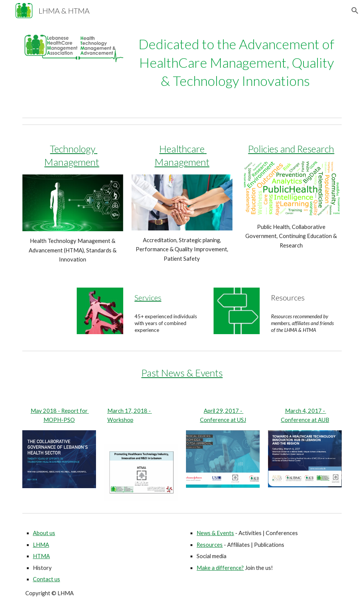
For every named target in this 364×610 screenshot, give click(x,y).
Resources (210, 545)
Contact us (46, 579)
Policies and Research (291, 149)
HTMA (41, 556)
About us (44, 533)
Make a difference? (220, 568)
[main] (237, 62)
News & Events (215, 533)
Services (148, 297)
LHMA (41, 545)
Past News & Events (182, 373)
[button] (355, 11)
